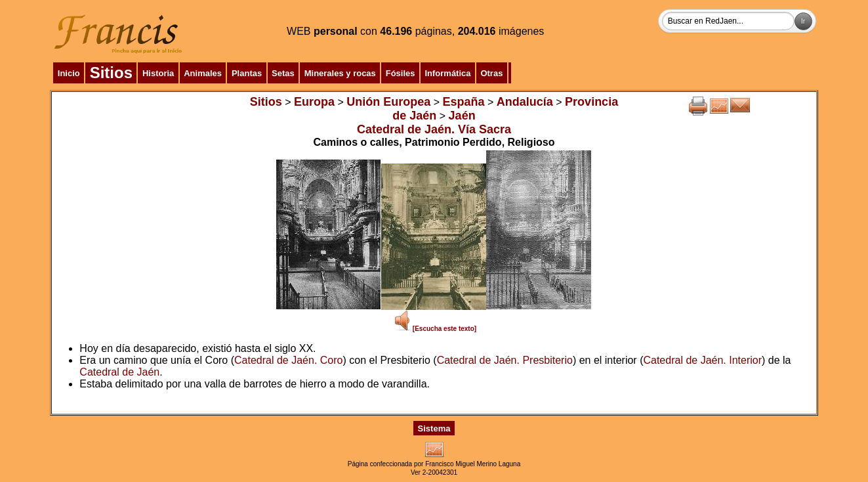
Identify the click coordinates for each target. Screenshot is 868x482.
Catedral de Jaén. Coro (288, 360)
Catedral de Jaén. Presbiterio (505, 360)
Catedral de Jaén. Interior (702, 360)
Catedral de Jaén (119, 372)
